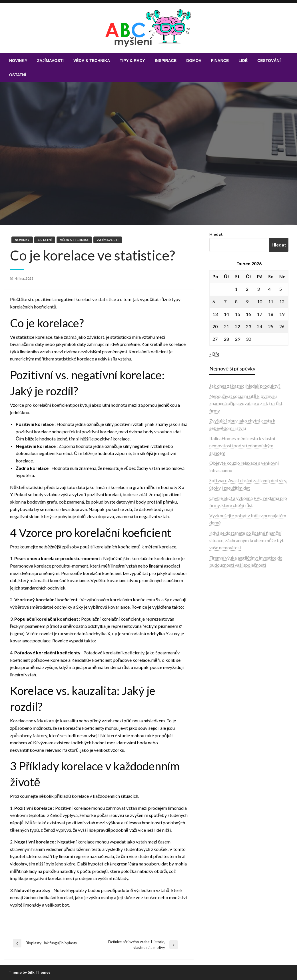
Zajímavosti (50, 61)
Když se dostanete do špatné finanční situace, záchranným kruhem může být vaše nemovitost (246, 540)
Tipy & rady (132, 61)
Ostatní (18, 75)
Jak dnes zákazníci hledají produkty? (245, 386)
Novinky (18, 61)
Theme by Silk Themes (30, 972)
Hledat (216, 234)
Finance (220, 61)
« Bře (214, 354)
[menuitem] (18, 61)
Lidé (243, 61)
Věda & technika (92, 61)
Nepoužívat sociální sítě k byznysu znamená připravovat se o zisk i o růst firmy (246, 403)
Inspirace (166, 61)
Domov (194, 61)
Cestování (269, 61)
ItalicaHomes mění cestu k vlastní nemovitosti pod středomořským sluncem (242, 446)
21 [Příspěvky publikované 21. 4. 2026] (226, 326)
